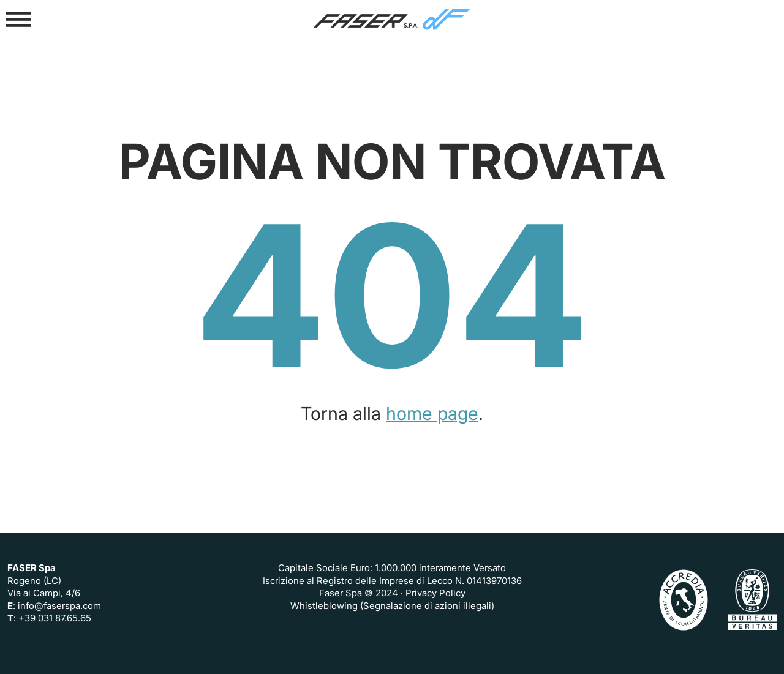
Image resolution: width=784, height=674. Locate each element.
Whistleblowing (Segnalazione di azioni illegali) (392, 606)
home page (432, 414)
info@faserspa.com (59, 606)
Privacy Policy (435, 593)
